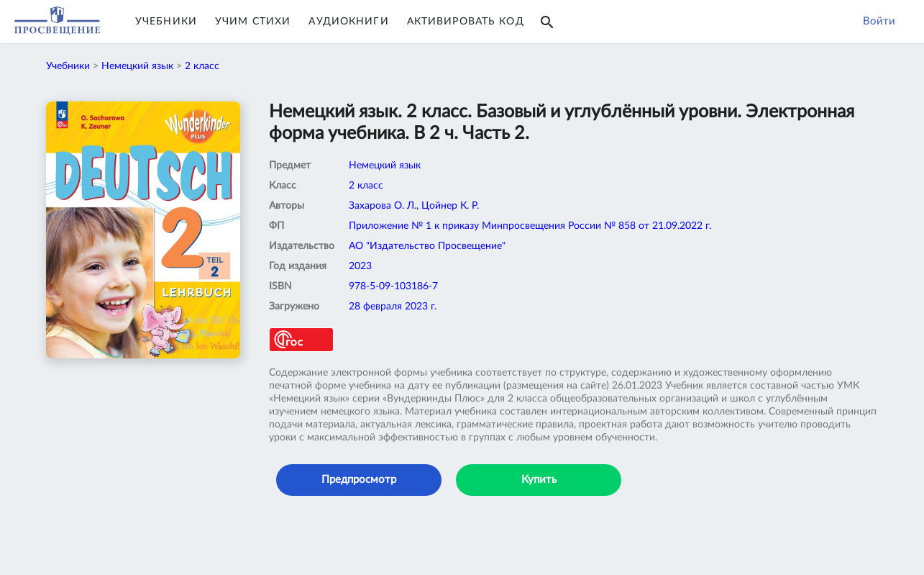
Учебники (166, 22)
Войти (879, 21)
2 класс (202, 66)
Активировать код (466, 22)
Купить (539, 480)
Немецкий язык (137, 66)
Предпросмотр (359, 480)
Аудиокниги (348, 22)
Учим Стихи (253, 22)
